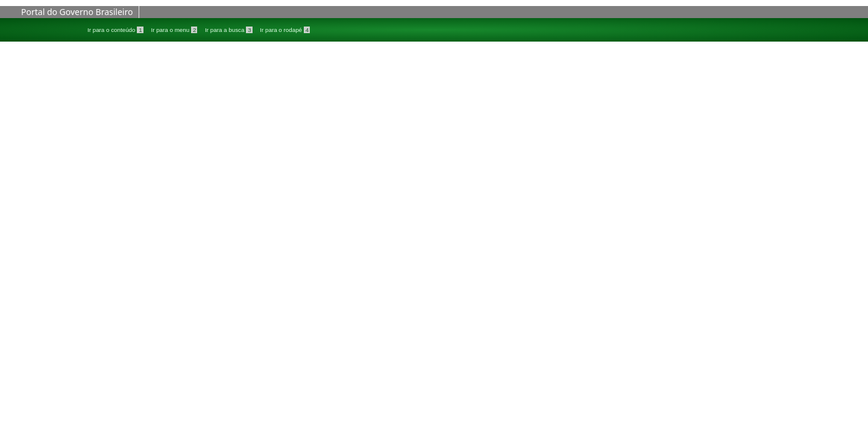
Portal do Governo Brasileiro (77, 12)
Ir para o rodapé (285, 30)
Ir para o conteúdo (116, 30)
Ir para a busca (229, 30)
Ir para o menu (175, 30)
